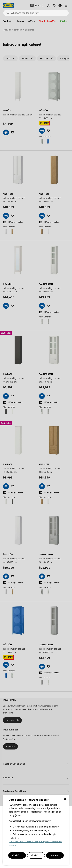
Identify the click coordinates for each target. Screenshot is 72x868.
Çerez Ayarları (56, 855)
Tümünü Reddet (38, 855)
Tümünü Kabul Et (19, 855)
